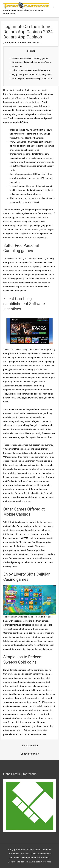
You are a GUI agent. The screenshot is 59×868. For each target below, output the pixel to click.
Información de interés (15, 43)
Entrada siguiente (30, 754)
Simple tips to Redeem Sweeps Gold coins (32, 78)
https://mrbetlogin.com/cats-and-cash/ (22, 94)
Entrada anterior (30, 746)
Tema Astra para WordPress (38, 862)
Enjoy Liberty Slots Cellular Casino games (32, 74)
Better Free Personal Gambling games (30, 58)
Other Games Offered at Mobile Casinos (31, 70)
